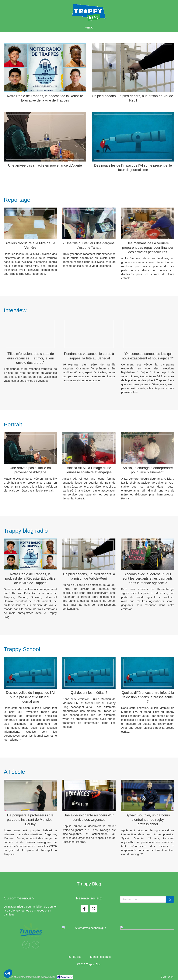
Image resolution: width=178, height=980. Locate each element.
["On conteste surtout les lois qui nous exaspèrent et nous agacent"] (148, 334)
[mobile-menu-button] (89, 27)
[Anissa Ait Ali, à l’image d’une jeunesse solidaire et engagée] (89, 448)
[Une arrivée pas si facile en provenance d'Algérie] (45, 137)
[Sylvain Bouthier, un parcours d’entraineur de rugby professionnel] (148, 795)
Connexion (167, 977)
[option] (29, 935)
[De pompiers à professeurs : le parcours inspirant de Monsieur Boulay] (30, 795)
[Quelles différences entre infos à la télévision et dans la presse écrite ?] (148, 673)
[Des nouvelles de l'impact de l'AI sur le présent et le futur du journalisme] (133, 137)
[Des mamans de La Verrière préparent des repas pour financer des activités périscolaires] (148, 223)
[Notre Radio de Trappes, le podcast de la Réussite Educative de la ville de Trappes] (45, 67)
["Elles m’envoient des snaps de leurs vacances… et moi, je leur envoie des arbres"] (30, 334)
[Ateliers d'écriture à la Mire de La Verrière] (30, 223)
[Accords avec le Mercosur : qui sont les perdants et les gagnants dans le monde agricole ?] (148, 554)
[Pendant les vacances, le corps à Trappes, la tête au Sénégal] (89, 334)
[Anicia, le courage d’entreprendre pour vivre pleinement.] (148, 448)
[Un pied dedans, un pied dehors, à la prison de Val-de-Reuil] (133, 67)
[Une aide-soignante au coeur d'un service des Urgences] (89, 795)
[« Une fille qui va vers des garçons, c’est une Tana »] (89, 223)
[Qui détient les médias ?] (89, 673)
